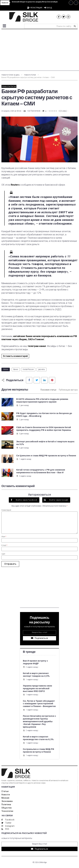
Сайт (3, 554)
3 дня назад (22, 434)
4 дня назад (22, 448)
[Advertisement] (39, 51)
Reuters (15, 185)
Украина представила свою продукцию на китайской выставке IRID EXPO (37, 689)
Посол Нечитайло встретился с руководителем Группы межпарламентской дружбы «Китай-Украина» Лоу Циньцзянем (39, 722)
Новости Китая (30, 75)
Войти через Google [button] (58, 500)
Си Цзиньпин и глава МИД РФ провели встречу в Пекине (46, 456)
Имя (4, 537)
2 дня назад (22, 405)
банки (16, 369)
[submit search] (75, 26)
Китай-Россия (28, 369)
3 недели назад (24, 476)
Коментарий (6, 510)
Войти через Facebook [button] (26, 500)
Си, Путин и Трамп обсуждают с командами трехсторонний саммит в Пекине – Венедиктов (39, 704)
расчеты (42, 369)
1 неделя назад (24, 459)
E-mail (4, 545)
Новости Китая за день (10, 75)
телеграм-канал (37, 346)
